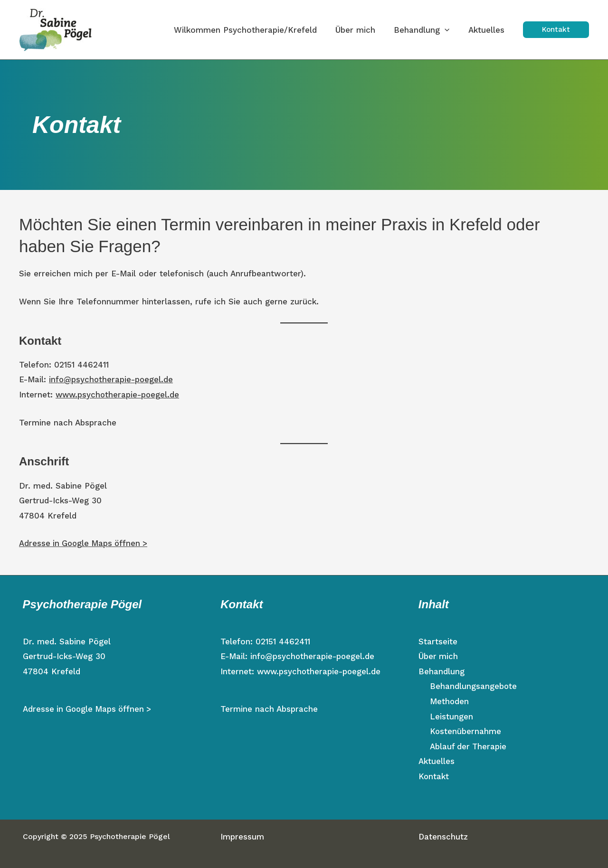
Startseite (438, 642)
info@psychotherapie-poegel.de (112, 379)
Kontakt (434, 776)
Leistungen (451, 717)
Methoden (450, 701)
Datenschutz (443, 837)
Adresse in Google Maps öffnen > (85, 543)
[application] (448, 30)
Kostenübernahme (466, 731)
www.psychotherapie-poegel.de (119, 395)
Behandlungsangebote (474, 686)
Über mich (438, 656)
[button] (556, 30)
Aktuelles (437, 761)
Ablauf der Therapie (469, 746)
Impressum (242, 837)
